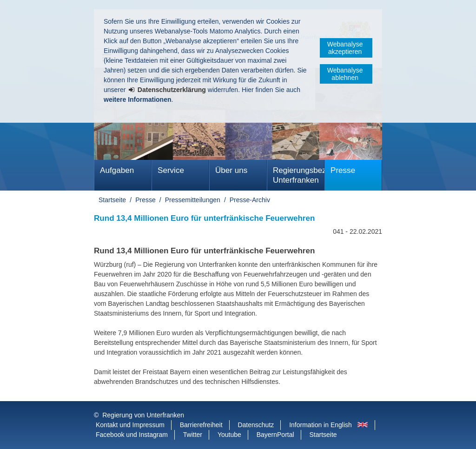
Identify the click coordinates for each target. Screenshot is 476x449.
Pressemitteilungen (193, 200)
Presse (343, 170)
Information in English (321, 425)
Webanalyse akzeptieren (345, 48)
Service (171, 170)
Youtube (229, 435)
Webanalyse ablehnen (345, 74)
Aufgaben (117, 170)
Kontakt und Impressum (130, 425)
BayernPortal (275, 435)
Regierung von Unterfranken (143, 415)
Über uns (231, 170)
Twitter (193, 435)
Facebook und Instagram (132, 435)
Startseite (112, 200)
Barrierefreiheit (201, 425)
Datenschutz (256, 425)
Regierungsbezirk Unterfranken (299, 175)
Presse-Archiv (250, 200)
